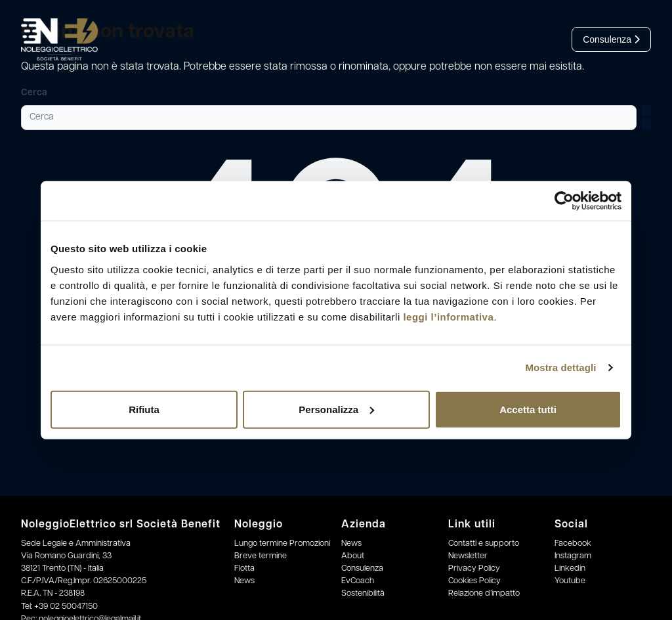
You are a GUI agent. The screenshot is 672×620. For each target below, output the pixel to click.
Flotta (244, 568)
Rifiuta (144, 409)
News (244, 581)
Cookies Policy (474, 581)
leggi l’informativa (448, 316)
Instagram (573, 556)
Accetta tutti (528, 409)
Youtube (570, 581)
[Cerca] (329, 118)
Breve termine (261, 556)
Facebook (573, 543)
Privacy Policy (474, 568)
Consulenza (611, 39)
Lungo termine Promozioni (282, 543)
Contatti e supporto (484, 543)
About (353, 556)
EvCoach (358, 581)
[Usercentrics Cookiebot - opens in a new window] (564, 201)
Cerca (34, 93)
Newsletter (468, 556)
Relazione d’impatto (484, 593)
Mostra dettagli (560, 367)
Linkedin (570, 568)
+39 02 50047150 (66, 607)
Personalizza (336, 409)
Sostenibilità (363, 593)
